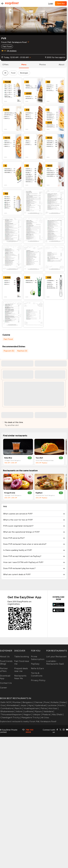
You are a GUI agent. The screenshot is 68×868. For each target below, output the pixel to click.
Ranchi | (19, 708)
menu (24, 65)
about (62, 65)
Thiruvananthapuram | (11, 714)
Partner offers (4, 670)
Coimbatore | (7, 708)
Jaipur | (24, 705)
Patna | (44, 708)
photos (42, 65)
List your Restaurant (57, 657)
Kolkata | (55, 702)
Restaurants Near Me (20, 677)
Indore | (19, 711)
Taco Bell (39, 458)
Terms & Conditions (37, 674)
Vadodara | (49, 711)
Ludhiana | (29, 711)
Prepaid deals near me (21, 670)
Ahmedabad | (13, 705)
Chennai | (39, 702)
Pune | (47, 702)
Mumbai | (17, 702)
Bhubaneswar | (8, 711)
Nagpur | (27, 714)
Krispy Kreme (10, 493)
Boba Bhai (8, 458)
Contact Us (6, 683)
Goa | (3, 705)
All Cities (45, 718)
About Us (5, 657)
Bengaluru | (28, 702)
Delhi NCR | (6, 702)
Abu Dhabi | (58, 714)
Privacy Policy (38, 680)
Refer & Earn (37, 668)
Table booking (22, 657)
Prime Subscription (38, 658)
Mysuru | (39, 711)
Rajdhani (39, 493)
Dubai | (63, 702)
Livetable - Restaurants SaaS (55, 662)
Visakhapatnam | (32, 708)
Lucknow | (52, 705)
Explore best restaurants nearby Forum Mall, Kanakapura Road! (28, 721)
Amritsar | (53, 708)
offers (5, 65)
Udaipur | (37, 714)
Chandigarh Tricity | (10, 717)
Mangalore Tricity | (31, 717)
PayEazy (35, 664)
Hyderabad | (41, 705)
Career (4, 688)
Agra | (31, 705)
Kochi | (62, 705)
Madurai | (47, 714)
